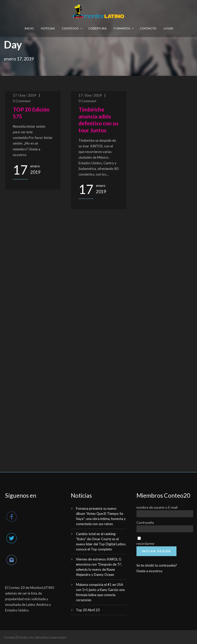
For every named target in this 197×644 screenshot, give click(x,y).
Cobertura (97, 28)
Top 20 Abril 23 (88, 610)
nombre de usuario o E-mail (157, 507)
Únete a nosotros (149, 571)
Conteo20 (70, 28)
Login (168, 28)
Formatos (122, 28)
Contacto (148, 28)
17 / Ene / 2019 (24, 95)
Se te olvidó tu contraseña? (157, 565)
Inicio (29, 28)
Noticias (48, 28)
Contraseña (145, 523)
